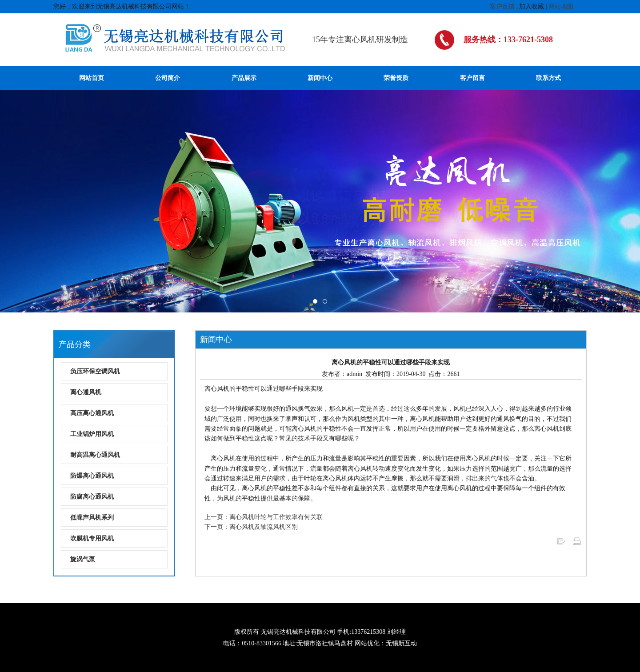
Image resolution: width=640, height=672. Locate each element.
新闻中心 (320, 78)
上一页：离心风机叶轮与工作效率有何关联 (264, 517)
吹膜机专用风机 (92, 538)
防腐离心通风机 (92, 497)
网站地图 (561, 6)
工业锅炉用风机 (92, 434)
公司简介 (168, 78)
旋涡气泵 (83, 559)
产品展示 (244, 78)
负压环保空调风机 (95, 371)
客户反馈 (502, 6)
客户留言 (472, 78)
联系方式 (548, 78)
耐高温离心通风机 (95, 455)
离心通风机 (86, 392)
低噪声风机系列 (92, 518)
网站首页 (92, 78)
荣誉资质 (396, 78)
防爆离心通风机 (92, 476)
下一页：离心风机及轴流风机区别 (251, 527)
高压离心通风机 (92, 413)
